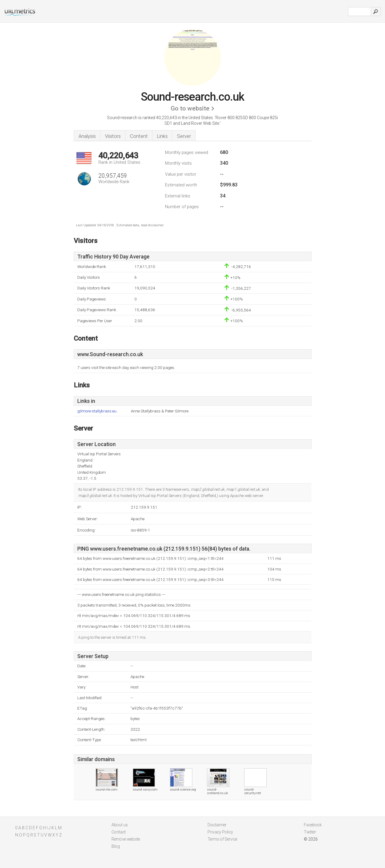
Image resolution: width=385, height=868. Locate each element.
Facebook (313, 825)
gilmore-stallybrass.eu (97, 411)
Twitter (310, 832)
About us (120, 825)
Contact (119, 832)
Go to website (190, 108)
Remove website (126, 839)
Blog (116, 846)
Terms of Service (222, 839)
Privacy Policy (220, 832)
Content (139, 136)
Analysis (87, 136)
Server (184, 136)
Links (162, 136)
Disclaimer (217, 825)
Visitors (113, 136)
